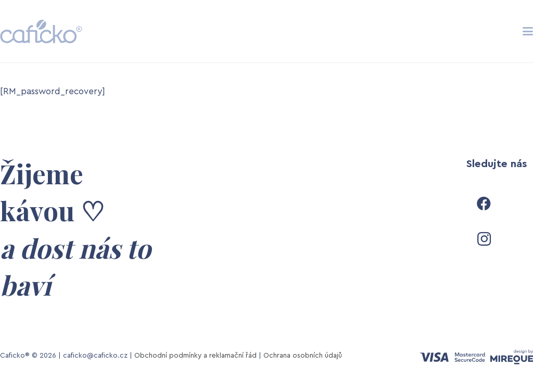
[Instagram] (484, 239)
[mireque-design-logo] (512, 357)
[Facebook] (484, 204)
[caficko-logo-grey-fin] (41, 31)
